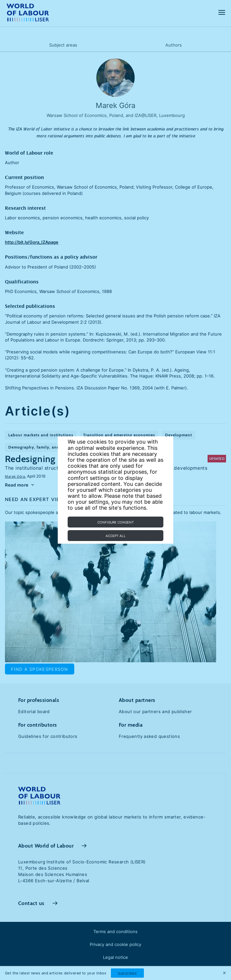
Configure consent (115, 522)
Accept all (116, 536)
